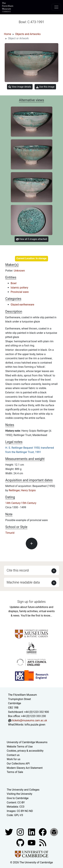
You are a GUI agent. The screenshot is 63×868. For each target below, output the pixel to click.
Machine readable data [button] (23, 582)
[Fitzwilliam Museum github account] (21, 842)
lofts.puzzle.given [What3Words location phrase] (35, 725)
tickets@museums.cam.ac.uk (29, 720)
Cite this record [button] (18, 570)
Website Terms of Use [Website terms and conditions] (20, 747)
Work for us (14, 759)
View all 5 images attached (32, 239)
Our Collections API (18, 764)
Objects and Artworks (28, 34)
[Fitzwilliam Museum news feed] (43, 842)
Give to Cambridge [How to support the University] (18, 798)
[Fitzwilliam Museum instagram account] (21, 832)
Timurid (10, 533)
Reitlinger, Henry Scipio (22, 490)
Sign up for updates (31, 602)
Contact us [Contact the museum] (13, 755)
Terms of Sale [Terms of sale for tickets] (15, 772)
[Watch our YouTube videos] (32, 842)
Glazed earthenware (22, 305)
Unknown (19, 271)
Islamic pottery (19, 288)
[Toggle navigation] (56, 7)
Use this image (45, 87)
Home (8, 34)
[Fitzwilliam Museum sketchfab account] (54, 832)
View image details (20, 87)
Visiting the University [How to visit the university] (20, 794)
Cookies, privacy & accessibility (25, 751)
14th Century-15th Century (21, 503)
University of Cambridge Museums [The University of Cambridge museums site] (27, 742)
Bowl (14, 283)
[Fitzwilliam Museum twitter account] (9, 832)
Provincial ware (20, 292)
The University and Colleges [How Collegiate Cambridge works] (23, 790)
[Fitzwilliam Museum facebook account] (32, 832)
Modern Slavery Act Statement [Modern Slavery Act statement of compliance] (25, 768)
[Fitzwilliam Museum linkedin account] (43, 832)
